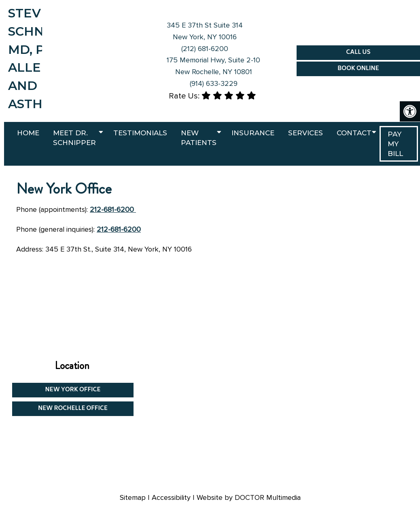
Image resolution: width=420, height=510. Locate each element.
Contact (354, 133)
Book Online (358, 69)
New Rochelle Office (73, 409)
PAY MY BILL (395, 144)
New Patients (199, 138)
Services (305, 133)
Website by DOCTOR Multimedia (249, 497)
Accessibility (171, 497)
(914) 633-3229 (214, 83)
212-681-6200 (113, 209)
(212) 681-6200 (205, 49)
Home (28, 133)
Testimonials (140, 133)
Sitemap (133, 497)
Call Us (358, 52)
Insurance (253, 133)
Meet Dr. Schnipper (74, 138)
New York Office (73, 390)
